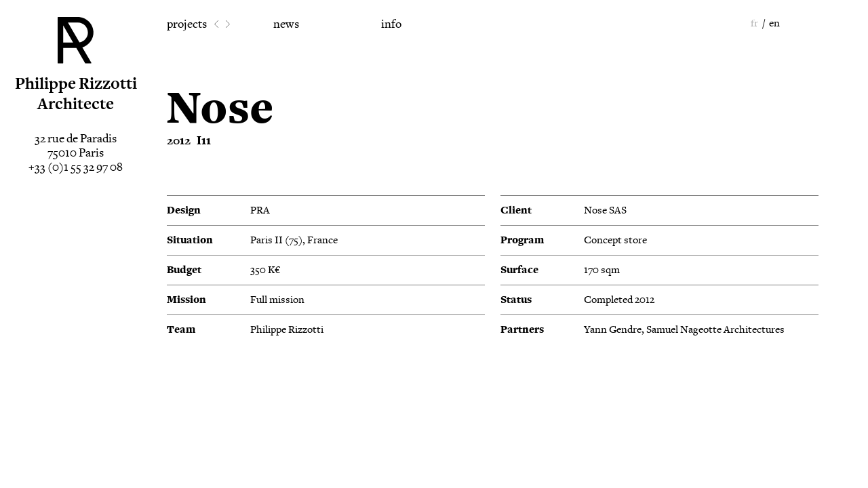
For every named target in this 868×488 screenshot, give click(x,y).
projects (187, 24)
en (774, 23)
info (391, 24)
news (286, 24)
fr (754, 23)
